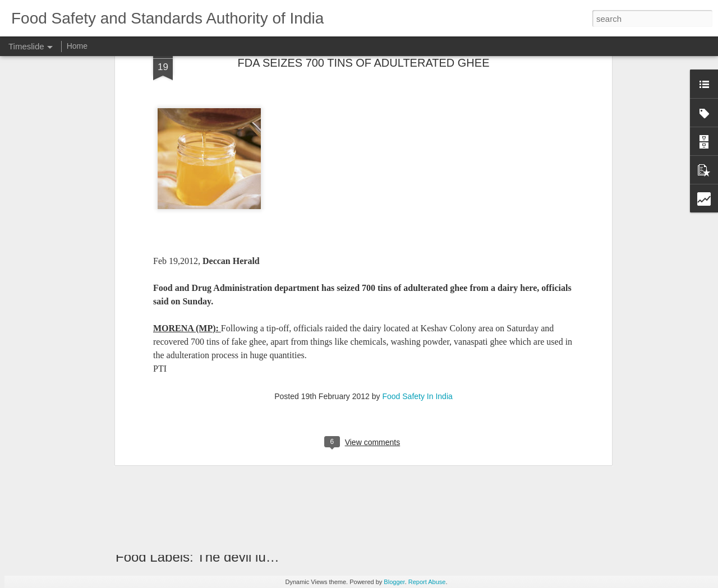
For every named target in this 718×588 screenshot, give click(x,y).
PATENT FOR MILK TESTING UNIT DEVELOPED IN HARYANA (445, 446)
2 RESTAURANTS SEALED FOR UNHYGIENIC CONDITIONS (579, 477)
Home (77, 46)
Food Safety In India (417, 236)
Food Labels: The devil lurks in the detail (236, 557)
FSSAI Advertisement (506, 516)
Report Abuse (427, 582)
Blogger (394, 582)
